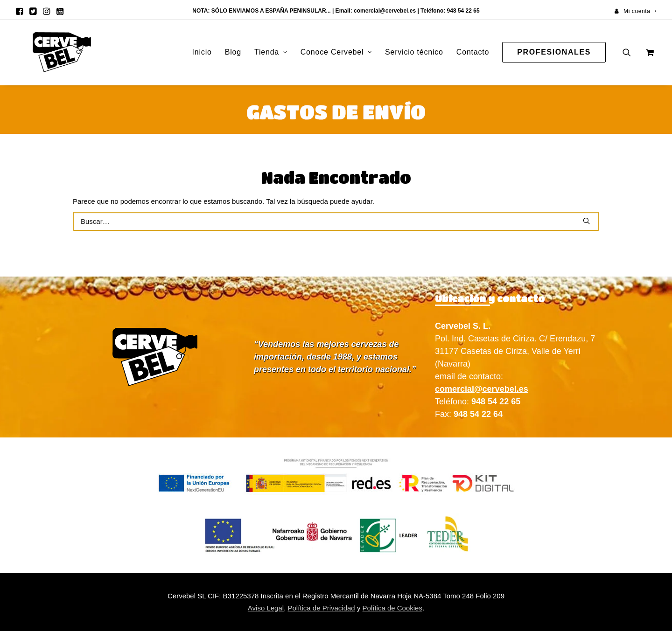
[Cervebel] (46, 52)
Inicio (202, 52)
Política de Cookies (392, 608)
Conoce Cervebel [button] (336, 52)
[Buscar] (336, 221)
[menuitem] (635, 11)
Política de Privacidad (321, 608)
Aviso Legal (266, 608)
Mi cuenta (640, 11)
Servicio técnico (414, 52)
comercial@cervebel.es (385, 11)
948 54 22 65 (496, 402)
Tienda (271, 52)
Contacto (473, 52)
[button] (19, 11)
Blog (233, 52)
